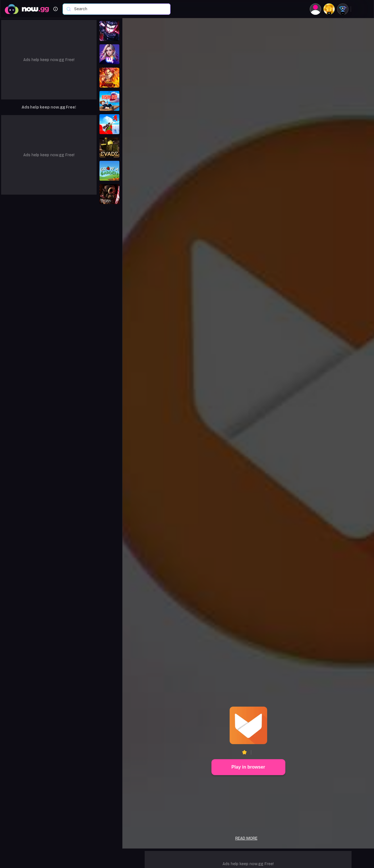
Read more (246, 838)
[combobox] (119, 9)
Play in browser (248, 767)
